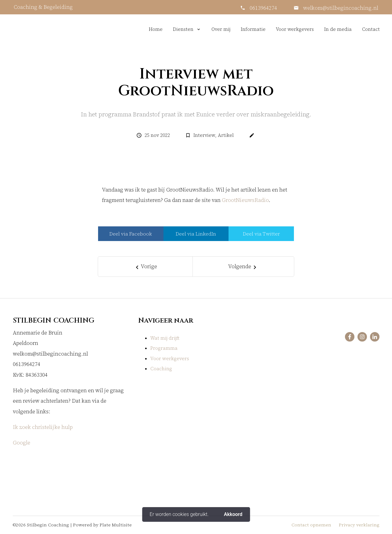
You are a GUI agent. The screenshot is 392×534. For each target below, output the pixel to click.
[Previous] (145, 267)
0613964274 (263, 8)
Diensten (183, 29)
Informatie (253, 29)
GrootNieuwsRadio (245, 200)
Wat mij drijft (165, 338)
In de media (338, 29)
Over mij (221, 29)
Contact (371, 29)
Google (22, 443)
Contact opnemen (311, 525)
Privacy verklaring (359, 525)
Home (156, 29)
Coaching (161, 369)
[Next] (243, 267)
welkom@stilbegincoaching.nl (340, 8)
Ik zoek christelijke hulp (43, 427)
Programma (164, 348)
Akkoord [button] (233, 514)
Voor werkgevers (295, 29)
